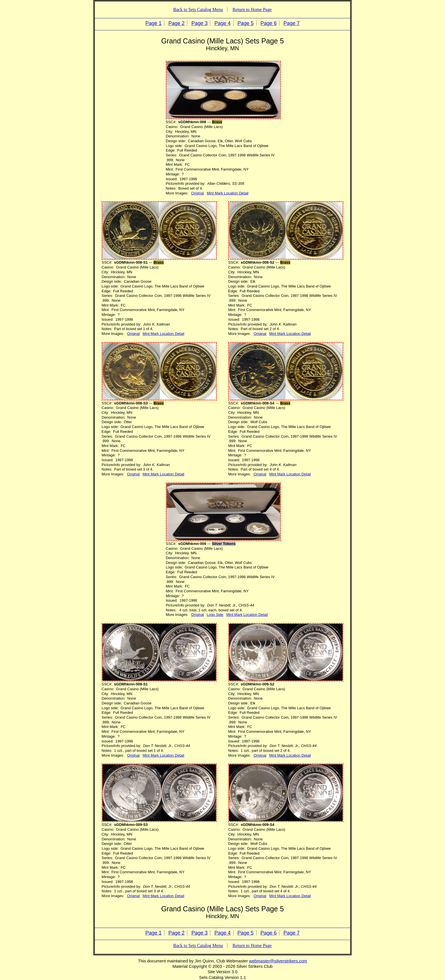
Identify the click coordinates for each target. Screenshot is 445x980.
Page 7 (292, 23)
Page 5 (246, 23)
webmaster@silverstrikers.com (278, 961)
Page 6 (269, 23)
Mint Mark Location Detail (228, 193)
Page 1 (153, 23)
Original (198, 193)
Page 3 (199, 23)
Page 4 (222, 23)
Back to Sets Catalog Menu (198, 10)
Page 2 (176, 23)
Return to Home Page (252, 10)
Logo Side (215, 615)
